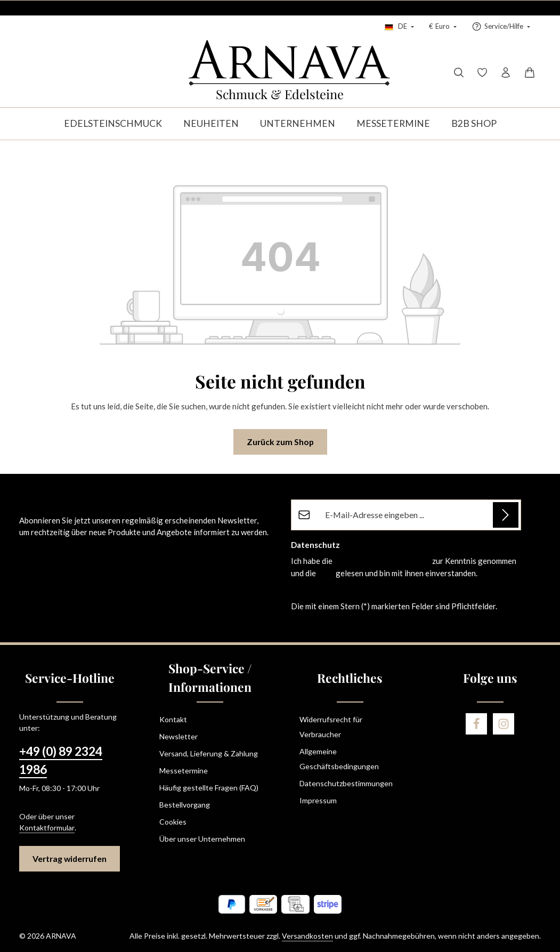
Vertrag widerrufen (70, 858)
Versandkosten (307, 936)
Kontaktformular (47, 828)
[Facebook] (476, 724)
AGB (326, 573)
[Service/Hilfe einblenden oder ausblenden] (501, 27)
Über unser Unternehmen (202, 839)
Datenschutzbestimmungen (382, 561)
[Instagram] (504, 724)
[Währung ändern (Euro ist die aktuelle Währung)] (443, 27)
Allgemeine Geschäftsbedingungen (339, 759)
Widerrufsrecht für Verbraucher (331, 727)
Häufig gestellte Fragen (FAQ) (209, 788)
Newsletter (178, 736)
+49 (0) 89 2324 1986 (61, 760)
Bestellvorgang (185, 805)
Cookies (173, 822)
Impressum (318, 800)
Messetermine (184, 771)
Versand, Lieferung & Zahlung (209, 753)
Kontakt (173, 719)
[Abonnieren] (506, 515)
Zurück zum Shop (280, 442)
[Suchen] (459, 72)
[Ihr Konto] (506, 72)
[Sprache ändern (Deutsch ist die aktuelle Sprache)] (399, 27)
